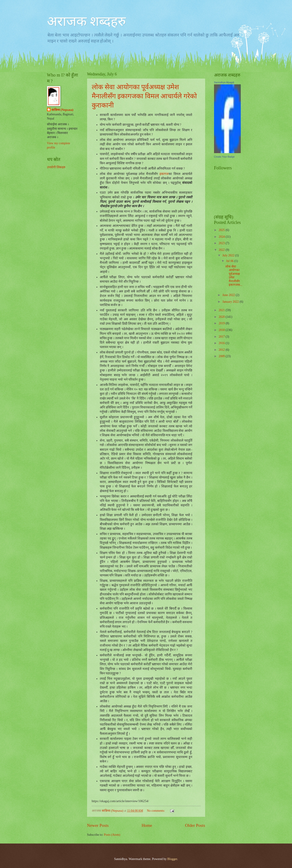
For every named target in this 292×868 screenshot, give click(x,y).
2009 (222, 356)
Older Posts (195, 825)
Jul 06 (230, 261)
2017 (222, 337)
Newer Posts (98, 825)
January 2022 (231, 302)
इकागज (164, 174)
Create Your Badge (224, 157)
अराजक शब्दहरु (86, 21)
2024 (222, 237)
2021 (222, 310)
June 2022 (229, 295)
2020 (222, 317)
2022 (222, 250)
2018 (222, 330)
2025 (222, 230)
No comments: (156, 811)
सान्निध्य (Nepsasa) (62, 110)
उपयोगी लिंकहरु (56, 167)
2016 (222, 343)
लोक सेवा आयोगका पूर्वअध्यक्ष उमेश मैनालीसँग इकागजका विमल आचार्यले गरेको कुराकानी (144, 96)
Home (147, 825)
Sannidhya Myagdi (224, 82)
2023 (222, 243)
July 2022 (229, 255)
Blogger (172, 859)
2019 (222, 323)
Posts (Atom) (112, 835)
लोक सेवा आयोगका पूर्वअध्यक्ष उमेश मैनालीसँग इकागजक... (234, 276)
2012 (222, 350)
